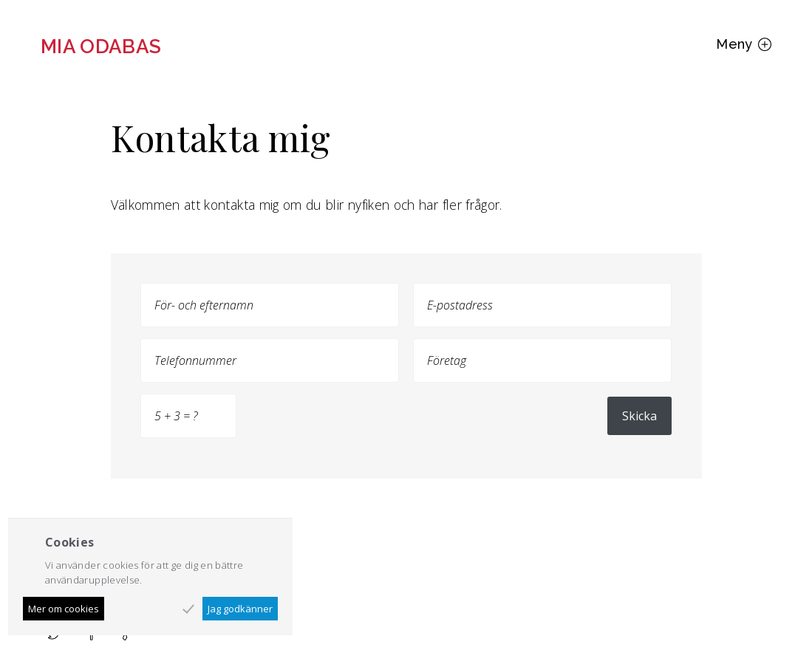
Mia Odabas (101, 47)
